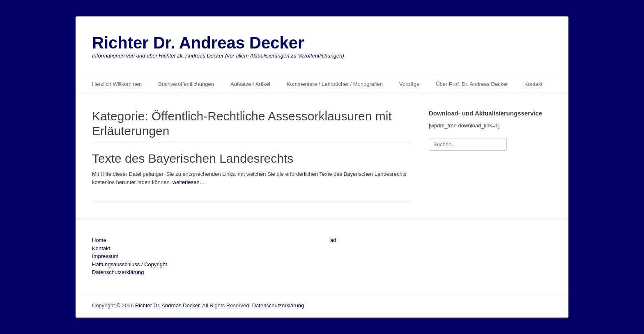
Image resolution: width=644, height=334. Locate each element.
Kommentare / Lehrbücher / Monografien (335, 84)
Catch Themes (535, 305)
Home (99, 240)
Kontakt (534, 84)
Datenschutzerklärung (118, 272)
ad (333, 240)
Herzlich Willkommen (117, 84)
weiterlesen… (189, 182)
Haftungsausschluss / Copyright (130, 264)
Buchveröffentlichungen (186, 84)
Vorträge (409, 84)
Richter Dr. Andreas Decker (198, 43)
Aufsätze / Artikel (250, 84)
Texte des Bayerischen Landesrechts (193, 158)
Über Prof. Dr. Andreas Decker (472, 84)
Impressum (105, 256)
